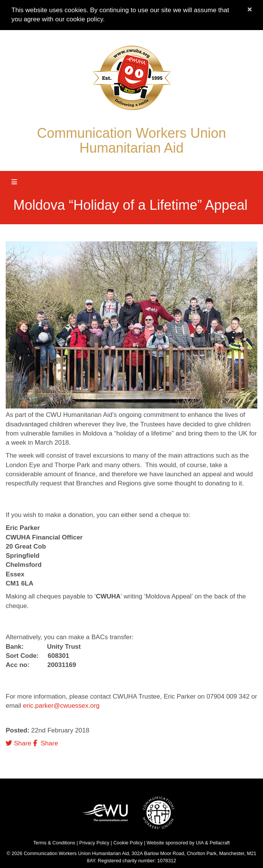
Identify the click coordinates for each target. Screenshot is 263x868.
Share (18, 743)
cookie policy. (86, 19)
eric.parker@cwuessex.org (61, 706)
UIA (200, 843)
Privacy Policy (94, 843)
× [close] (250, 9)
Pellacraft (219, 843)
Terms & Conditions (54, 843)
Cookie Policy (128, 843)
